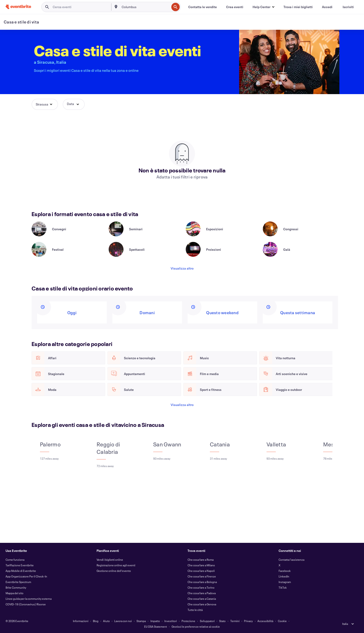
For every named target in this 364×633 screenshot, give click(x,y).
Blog (96, 621)
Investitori (171, 621)
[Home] (18, 7)
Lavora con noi (123, 621)
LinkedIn (284, 576)
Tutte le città (195, 610)
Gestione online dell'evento (114, 571)
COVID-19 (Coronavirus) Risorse (26, 604)
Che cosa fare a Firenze (202, 576)
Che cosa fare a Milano (201, 565)
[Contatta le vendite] (203, 7)
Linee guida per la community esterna (29, 599)
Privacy (248, 621)
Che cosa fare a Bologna (202, 582)
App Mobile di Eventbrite (21, 571)
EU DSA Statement (156, 626)
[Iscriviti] (348, 7)
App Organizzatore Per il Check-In (26, 576)
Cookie (282, 621)
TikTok (283, 587)
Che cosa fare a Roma (201, 560)
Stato (222, 621)
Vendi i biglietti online (110, 560)
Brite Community (16, 587)
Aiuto (106, 621)
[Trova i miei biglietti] (298, 7)
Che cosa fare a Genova (202, 604)
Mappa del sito (15, 593)
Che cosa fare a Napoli (201, 571)
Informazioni (81, 621)
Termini (235, 621)
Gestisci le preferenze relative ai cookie (196, 626)
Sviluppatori (207, 621)
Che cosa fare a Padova (202, 593)
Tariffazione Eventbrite (20, 565)
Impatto (155, 621)
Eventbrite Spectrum (18, 582)
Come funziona (15, 560)
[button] (263, 7)
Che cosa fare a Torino (201, 587)
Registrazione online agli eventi (116, 565)
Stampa (141, 621)
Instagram (285, 582)
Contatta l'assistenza (291, 560)
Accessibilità (265, 621)
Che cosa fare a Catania (202, 599)
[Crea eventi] (235, 7)
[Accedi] (327, 7)
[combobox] (145, 7)
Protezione (188, 621)
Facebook (285, 571)
